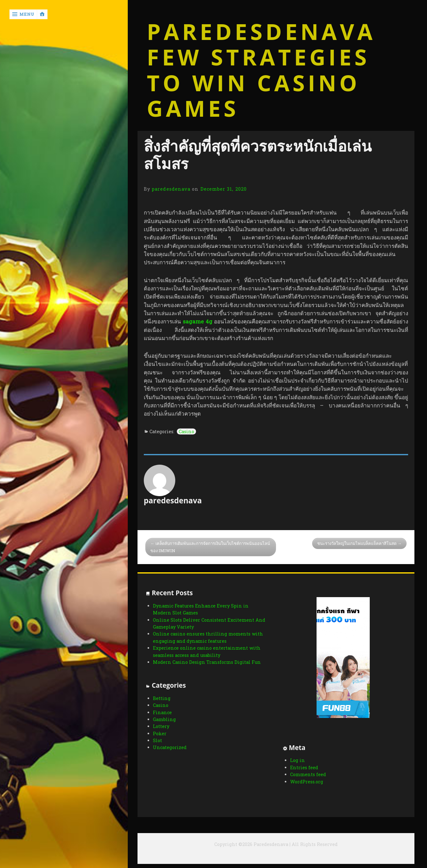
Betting (162, 698)
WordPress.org (307, 782)
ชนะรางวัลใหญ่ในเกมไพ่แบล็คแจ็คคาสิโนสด (357, 543)
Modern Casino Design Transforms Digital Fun (207, 662)
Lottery (161, 726)
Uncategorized (170, 747)
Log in (298, 760)
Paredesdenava (261, 32)
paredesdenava (171, 189)
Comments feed (308, 774)
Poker (160, 734)
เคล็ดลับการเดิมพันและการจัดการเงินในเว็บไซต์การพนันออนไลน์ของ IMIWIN (210, 547)
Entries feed (304, 767)
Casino (186, 431)
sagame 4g (198, 321)
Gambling (164, 719)
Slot (157, 740)
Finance (162, 712)
